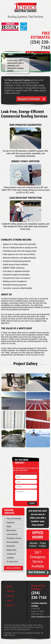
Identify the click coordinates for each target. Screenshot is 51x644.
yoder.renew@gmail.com (41, 617)
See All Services (13, 568)
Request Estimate (29, 99)
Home (9, 587)
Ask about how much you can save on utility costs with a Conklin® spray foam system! (38, 518)
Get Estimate (37, 572)
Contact (11, 605)
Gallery (11, 596)
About (10, 601)
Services (11, 591)
